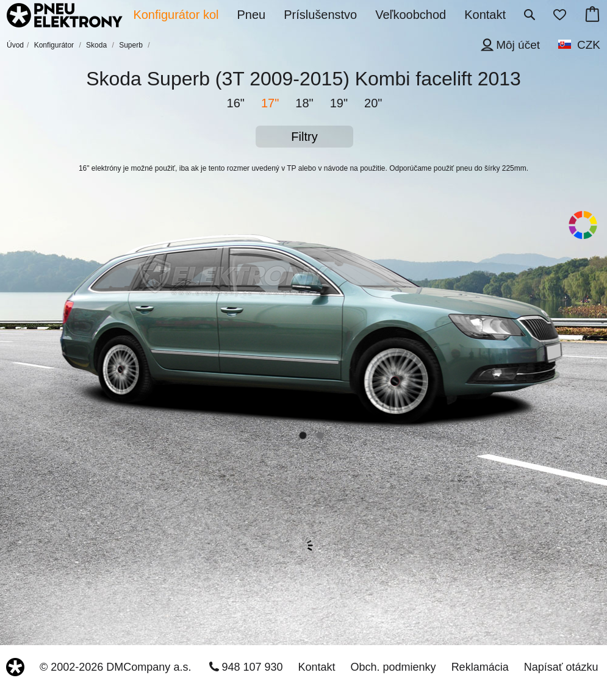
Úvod (15, 45)
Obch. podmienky (393, 667)
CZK (589, 45)
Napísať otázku (561, 667)
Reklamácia (480, 667)
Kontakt (317, 667)
